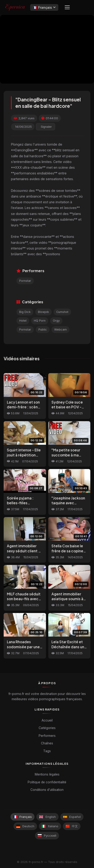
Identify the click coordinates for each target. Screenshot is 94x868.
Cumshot (62, 312)
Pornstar (25, 281)
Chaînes (47, 743)
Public (43, 330)
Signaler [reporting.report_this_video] (46, 127)
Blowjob (43, 312)
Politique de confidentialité (47, 782)
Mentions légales (47, 774)
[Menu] (67, 7)
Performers (47, 736)
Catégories (47, 728)
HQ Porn (40, 321)
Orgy (56, 321)
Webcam (60, 330)
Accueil (47, 720)
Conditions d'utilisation (47, 790)
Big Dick (25, 312)
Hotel (23, 321)
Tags (47, 751)
